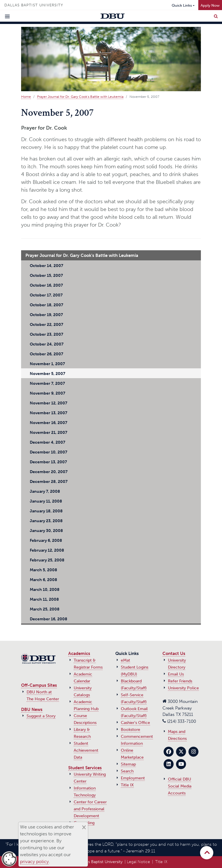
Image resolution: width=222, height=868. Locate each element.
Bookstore (131, 730)
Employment (133, 778)
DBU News (32, 710)
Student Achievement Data (86, 750)
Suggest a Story (41, 716)
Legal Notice (138, 862)
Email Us (176, 674)
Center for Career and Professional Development (90, 809)
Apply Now (210, 5)
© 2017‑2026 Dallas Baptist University (88, 862)
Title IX (127, 785)
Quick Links (182, 5)
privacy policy (34, 862)
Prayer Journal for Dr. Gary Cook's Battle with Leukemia (80, 97)
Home (26, 97)
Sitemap (128, 764)
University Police (183, 688)
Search (127, 771)
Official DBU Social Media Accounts (180, 786)
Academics (79, 654)
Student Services (85, 768)
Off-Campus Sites (39, 685)
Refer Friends (180, 681)
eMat (125, 660)
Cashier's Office (135, 723)
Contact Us (174, 654)
